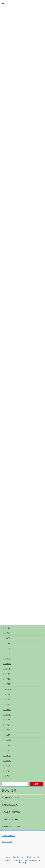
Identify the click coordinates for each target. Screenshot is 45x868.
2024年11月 (7, 684)
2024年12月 (7, 679)
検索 (36, 784)
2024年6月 (7, 710)
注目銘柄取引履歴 (9, 836)
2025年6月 (7, 648)
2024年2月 (7, 730)
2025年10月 (7, 628)
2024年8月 (7, 699)
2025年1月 (7, 674)
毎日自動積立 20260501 (11, 798)
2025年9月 (7, 633)
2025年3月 (7, 664)
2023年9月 (7, 756)
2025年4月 (7, 658)
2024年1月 (7, 735)
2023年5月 (7, 776)
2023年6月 (7, 771)
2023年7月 (7, 766)
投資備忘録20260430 (10, 819)
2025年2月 (7, 669)
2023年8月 (7, 761)
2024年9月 (7, 694)
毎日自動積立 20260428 (11, 826)
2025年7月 (7, 643)
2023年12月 (7, 740)
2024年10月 (7, 689)
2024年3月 (7, 725)
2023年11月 (7, 745)
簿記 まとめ (7, 842)
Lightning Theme (26, 860)
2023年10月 (7, 750)
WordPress (15, 860)
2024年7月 (7, 704)
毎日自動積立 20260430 (11, 812)
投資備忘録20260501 (10, 805)
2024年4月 (7, 720)
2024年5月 (7, 715)
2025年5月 (7, 653)
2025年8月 (7, 638)
